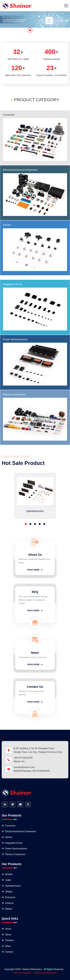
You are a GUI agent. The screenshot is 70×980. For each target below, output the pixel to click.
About (8, 935)
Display (9, 892)
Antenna (9, 903)
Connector (9, 115)
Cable (8, 880)
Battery (9, 909)
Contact (9, 952)
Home (8, 929)
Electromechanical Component (20, 170)
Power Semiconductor (15, 339)
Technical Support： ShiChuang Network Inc (35, 973)
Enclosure (10, 897)
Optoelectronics (13, 886)
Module (9, 874)
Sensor (7, 225)
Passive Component (14, 395)
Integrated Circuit (13, 284)
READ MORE (35, 570)
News (8, 946)
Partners (9, 940)
